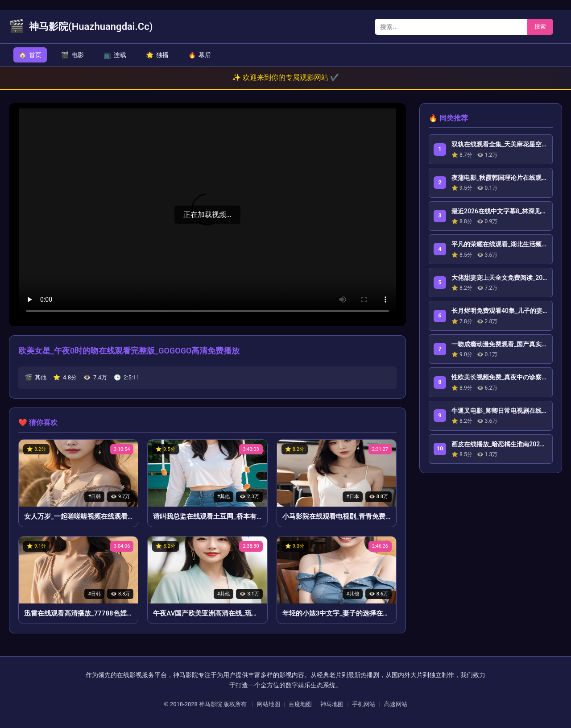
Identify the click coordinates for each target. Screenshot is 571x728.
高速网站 (396, 704)
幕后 (200, 55)
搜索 (540, 27)
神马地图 (332, 704)
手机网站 (364, 704)
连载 (115, 55)
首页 (30, 55)
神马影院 (211, 704)
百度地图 (300, 704)
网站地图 (269, 704)
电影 (72, 55)
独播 (157, 55)
